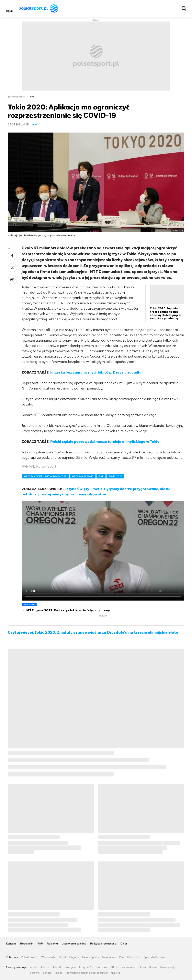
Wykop (12, 280)
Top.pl (58, 973)
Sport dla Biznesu (154, 957)
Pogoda (74, 957)
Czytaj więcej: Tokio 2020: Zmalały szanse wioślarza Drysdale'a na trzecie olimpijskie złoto (93, 632)
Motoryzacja (168, 968)
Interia (34, 968)
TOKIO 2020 (115, 476)
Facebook (12, 256)
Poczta (45, 968)
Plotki (115, 968)
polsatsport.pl (17, 97)
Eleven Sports (90, 957)
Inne (32, 97)
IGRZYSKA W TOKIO (83, 476)
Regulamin (27, 944)
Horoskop (102, 968)
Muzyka (115, 973)
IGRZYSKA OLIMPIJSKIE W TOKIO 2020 (45, 476)
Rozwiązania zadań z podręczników (86, 973)
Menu (10, 11)
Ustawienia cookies (74, 944)
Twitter (12, 268)
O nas (124, 944)
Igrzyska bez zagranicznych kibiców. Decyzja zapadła (96, 372)
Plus (122, 957)
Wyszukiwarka (184, 8)
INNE (101, 476)
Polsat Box (134, 957)
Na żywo (71, 968)
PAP (40, 944)
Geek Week (109, 957)
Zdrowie (35, 973)
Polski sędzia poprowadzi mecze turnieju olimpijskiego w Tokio (105, 442)
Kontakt (11, 944)
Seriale (47, 973)
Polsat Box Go (30, 957)
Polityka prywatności (103, 944)
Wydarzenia (129, 968)
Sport (63, 957)
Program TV (86, 968)
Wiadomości (49, 957)
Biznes (153, 968)
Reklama (52, 944)
